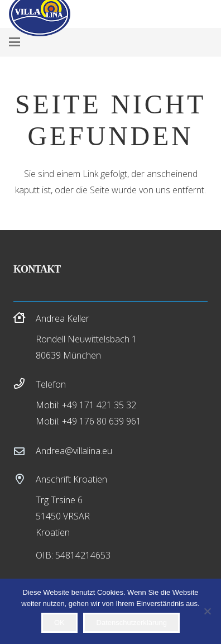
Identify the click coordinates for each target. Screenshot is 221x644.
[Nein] (207, 611)
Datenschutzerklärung (132, 622)
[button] (15, 42)
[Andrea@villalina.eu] (25, 451)
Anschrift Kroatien (71, 479)
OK (59, 622)
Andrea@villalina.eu (74, 451)
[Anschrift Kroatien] (25, 479)
